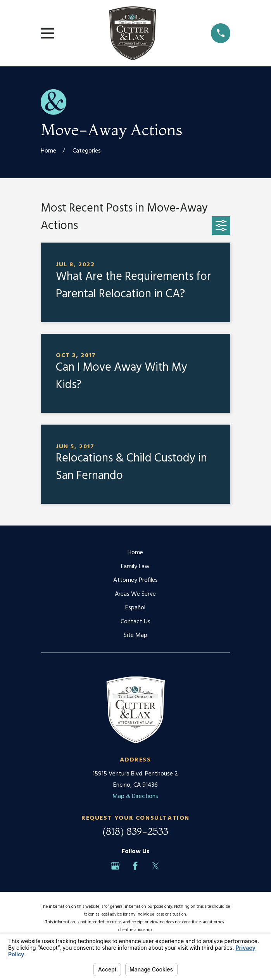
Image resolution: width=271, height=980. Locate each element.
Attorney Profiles (135, 580)
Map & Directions (135, 796)
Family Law (135, 567)
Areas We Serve (135, 594)
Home (135, 553)
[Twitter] (155, 866)
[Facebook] (135, 866)
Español (135, 608)
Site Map (135, 635)
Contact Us (135, 622)
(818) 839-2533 (135, 831)
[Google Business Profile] (115, 866)
